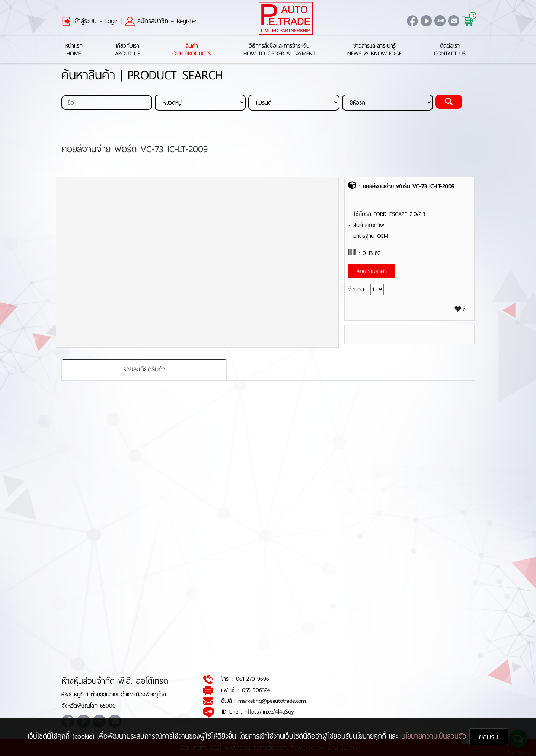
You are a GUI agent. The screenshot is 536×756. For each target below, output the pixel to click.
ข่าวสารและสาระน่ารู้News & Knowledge (374, 50)
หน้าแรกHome (74, 50)
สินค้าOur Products (192, 50)
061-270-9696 (253, 679)
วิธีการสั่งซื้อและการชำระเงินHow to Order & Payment (279, 50)
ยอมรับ (489, 737)
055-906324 (256, 690)
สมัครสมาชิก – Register (161, 21)
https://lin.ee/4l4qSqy (269, 712)
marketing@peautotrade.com (272, 701)
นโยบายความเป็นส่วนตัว (435, 736)
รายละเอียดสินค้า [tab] (144, 369)
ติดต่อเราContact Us (450, 50)
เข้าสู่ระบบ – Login (90, 21)
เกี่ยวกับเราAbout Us (128, 50)
